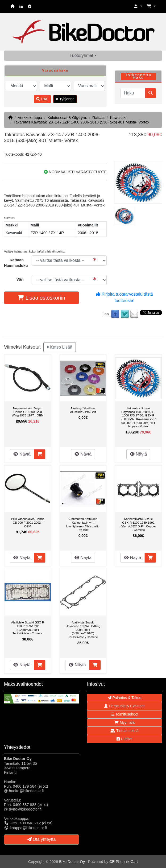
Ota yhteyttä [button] (42, 839)
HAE (42, 99)
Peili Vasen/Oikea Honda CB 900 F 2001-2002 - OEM (28, 522)
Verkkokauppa (30, 118)
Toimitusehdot (124, 714)
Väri (20, 279)
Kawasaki (118, 118)
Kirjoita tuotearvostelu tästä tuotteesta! (124, 297)
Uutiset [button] (124, 739)
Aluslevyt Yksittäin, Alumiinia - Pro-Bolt (83, 410)
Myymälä (124, 722)
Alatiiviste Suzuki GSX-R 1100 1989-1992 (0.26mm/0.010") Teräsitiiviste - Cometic (28, 628)
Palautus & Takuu (125, 698)
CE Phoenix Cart (124, 862)
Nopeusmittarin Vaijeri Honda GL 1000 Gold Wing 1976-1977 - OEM (28, 412)
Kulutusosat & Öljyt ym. (67, 118)
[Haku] (133, 93)
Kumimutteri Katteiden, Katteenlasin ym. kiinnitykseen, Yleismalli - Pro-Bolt (83, 524)
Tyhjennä (65, 99)
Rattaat (98, 118)
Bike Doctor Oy (72, 862)
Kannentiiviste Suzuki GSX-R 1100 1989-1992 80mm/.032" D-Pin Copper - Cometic (138, 524)
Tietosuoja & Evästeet (124, 706)
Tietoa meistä (124, 731)
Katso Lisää (60, 347)
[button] (138, 7)
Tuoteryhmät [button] (81, 55)
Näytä (22, 454)
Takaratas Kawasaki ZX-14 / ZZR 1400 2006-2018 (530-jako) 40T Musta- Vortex (81, 122)
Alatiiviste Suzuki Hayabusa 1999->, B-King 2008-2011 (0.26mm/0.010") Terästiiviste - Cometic (83, 630)
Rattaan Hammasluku (16, 263)
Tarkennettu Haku (138, 76)
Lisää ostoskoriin (41, 298)
